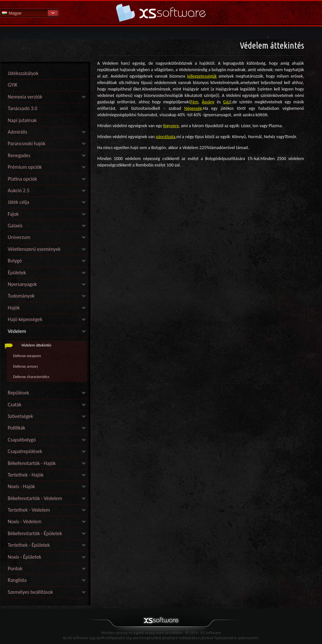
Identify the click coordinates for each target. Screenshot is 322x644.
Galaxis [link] (15, 226)
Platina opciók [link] (22, 179)
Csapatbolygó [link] (22, 440)
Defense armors (26, 366)
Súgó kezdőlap (161, 13)
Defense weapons (27, 356)
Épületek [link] (17, 273)
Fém (194, 102)
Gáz (227, 102)
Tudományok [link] (21, 296)
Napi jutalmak (22, 120)
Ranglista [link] (17, 580)
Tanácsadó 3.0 (23, 108)
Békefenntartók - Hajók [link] (32, 463)
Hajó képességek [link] (25, 319)
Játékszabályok (23, 73)
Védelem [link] (17, 331)
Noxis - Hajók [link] (21, 486)
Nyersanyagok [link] (22, 284)
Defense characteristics (31, 377)
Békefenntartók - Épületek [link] (35, 533)
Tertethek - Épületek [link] (29, 545)
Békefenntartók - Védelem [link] (35, 498)
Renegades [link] (19, 155)
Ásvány (208, 102)
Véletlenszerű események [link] (34, 249)
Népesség (193, 108)
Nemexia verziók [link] (25, 97)
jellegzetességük (202, 76)
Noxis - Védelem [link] (24, 521)
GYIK (13, 85)
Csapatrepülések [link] (25, 451)
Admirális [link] (18, 132)
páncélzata (166, 137)
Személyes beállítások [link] (30, 592)
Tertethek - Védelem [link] (29, 510)
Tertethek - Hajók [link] (26, 475)
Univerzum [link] (19, 237)
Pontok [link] (15, 568)
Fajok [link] (13, 214)
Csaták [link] (14, 405)
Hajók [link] (14, 308)
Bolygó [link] (15, 261)
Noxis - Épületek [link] (24, 557)
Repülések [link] (18, 393)
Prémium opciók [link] (25, 167)
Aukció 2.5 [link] (19, 190)
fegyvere (171, 126)
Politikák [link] (17, 428)
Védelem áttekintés (36, 345)
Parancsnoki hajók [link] (27, 143)
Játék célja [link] (19, 202)
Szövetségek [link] (20, 416)
